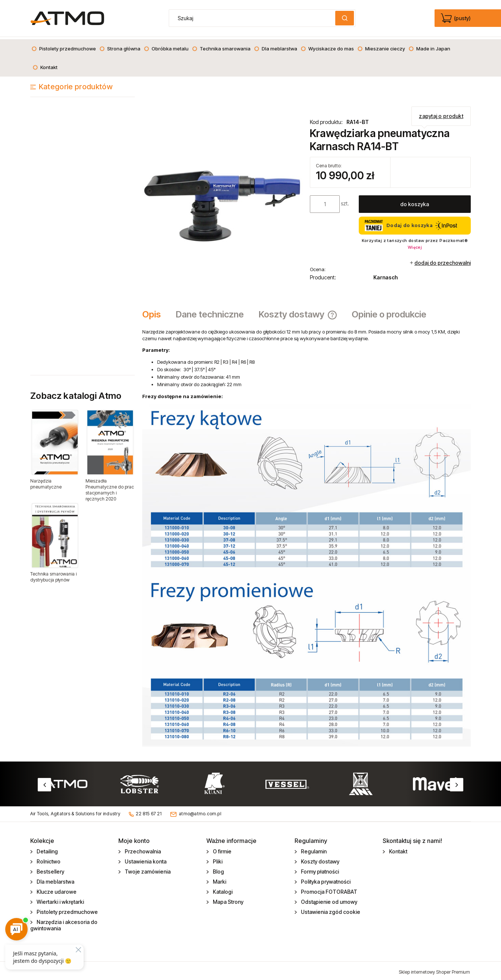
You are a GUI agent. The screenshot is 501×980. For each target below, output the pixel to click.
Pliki (217, 859)
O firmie (222, 849)
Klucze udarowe (56, 889)
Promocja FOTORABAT (329, 889)
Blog (218, 869)
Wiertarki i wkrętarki (60, 900)
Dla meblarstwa (55, 879)
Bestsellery (50, 869)
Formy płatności (319, 869)
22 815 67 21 (149, 811)
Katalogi (222, 889)
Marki (219, 879)
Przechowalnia (142, 849)
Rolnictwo (48, 859)
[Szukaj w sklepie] (254, 18)
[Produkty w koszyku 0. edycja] (456, 18)
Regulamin (313, 849)
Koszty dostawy (320, 859)
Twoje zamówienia (147, 869)
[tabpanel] (306, 535)
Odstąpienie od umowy (329, 900)
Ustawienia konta (145, 859)
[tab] (155, 312)
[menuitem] (64, 46)
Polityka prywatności (325, 879)
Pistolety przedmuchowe (67, 910)
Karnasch (385, 275)
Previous (44, 782)
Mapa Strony (228, 900)
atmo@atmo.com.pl (200, 811)
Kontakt (398, 849)
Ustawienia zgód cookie (330, 910)
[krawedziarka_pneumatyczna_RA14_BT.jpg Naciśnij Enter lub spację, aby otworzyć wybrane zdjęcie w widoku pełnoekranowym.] (223, 196)
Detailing (47, 849)
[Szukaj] (345, 18)
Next (457, 782)
